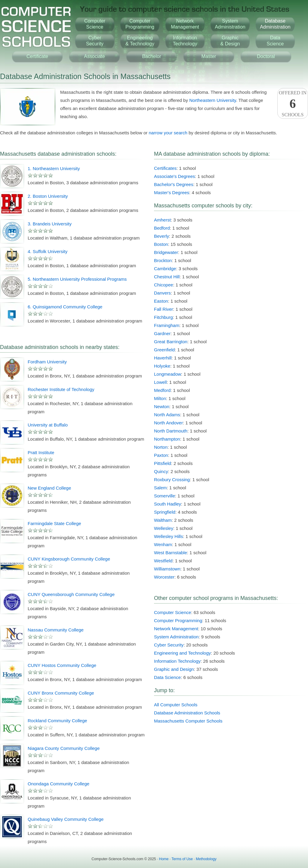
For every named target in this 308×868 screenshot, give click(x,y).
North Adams (167, 415)
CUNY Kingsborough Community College (69, 559)
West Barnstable (171, 553)
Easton (161, 301)
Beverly (162, 236)
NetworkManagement (185, 24)
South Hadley (168, 504)
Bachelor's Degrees (174, 184)
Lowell (160, 382)
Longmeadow (168, 374)
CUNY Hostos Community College (62, 665)
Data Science (167, 677)
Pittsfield (163, 463)
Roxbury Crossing (172, 480)
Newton (162, 406)
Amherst (162, 220)
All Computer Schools (176, 705)
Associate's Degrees (174, 176)
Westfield (163, 561)
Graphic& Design (230, 41)
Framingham (167, 325)
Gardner (162, 333)
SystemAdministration (230, 24)
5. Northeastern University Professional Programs (77, 279)
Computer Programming (178, 620)
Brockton (163, 260)
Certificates (165, 168)
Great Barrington (171, 342)
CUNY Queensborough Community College (71, 594)
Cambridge (165, 269)
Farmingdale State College (54, 523)
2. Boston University (48, 196)
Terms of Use (182, 859)
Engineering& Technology (140, 41)
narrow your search (168, 133)
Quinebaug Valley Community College (66, 819)
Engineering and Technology (182, 653)
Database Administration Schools (187, 713)
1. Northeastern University (54, 168)
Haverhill (163, 358)
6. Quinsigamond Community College (65, 307)
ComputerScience (95, 24)
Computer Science (172, 612)
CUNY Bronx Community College (61, 693)
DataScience (275, 41)
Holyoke (162, 366)
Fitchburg (163, 317)
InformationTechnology (185, 41)
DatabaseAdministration (275, 24)
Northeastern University (213, 100)
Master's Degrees (172, 193)
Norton (161, 447)
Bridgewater (166, 252)
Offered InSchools (293, 104)
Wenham (163, 544)
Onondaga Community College (59, 784)
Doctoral (266, 56)
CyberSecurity (95, 41)
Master (209, 56)
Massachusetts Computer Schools (188, 721)
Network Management (176, 629)
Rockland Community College (57, 721)
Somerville (165, 496)
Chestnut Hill (167, 277)
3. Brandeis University (50, 224)
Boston (161, 244)
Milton (160, 398)
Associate (94, 56)
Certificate (37, 56)
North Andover (168, 423)
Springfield (165, 512)
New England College (49, 488)
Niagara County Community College (64, 748)
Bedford (162, 228)
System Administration (176, 637)
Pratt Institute (41, 452)
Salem (160, 488)
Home (164, 859)
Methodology (206, 859)
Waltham (163, 520)
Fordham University (47, 362)
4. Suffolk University (48, 251)
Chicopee (163, 285)
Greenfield (164, 350)
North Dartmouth (171, 431)
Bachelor (151, 56)
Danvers (162, 293)
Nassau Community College (56, 630)
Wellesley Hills (168, 536)
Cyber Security (169, 645)
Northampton (167, 439)
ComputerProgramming (140, 24)
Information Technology (177, 661)
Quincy (161, 471)
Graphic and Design (174, 669)
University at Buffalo (48, 425)
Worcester (164, 577)
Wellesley (164, 528)
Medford (162, 390)
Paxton (161, 455)
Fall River (163, 309)
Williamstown (167, 569)
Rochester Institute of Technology (61, 389)
